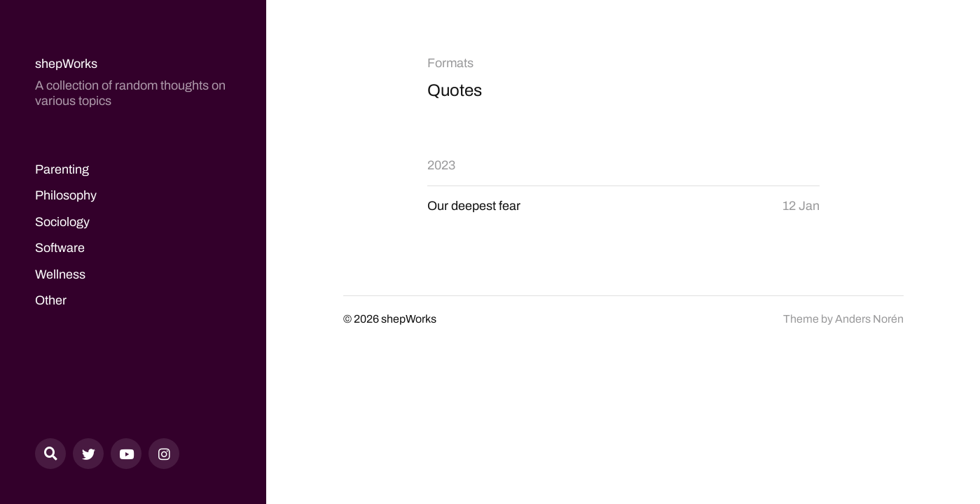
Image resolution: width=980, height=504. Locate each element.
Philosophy (66, 195)
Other (51, 300)
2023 (441, 165)
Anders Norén (869, 319)
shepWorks (66, 64)
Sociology (62, 222)
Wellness (60, 274)
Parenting (62, 169)
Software (60, 248)
